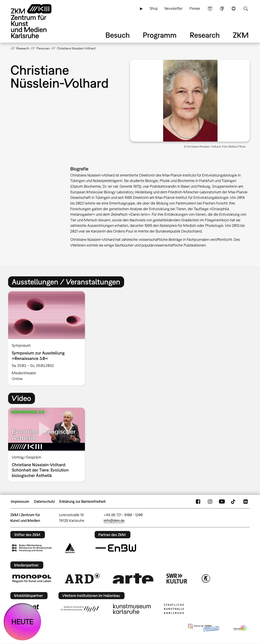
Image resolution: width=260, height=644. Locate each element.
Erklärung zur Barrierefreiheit (82, 501)
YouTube (222, 502)
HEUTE (22, 622)
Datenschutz (44, 501)
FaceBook (198, 502)
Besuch (118, 35)
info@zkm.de (114, 521)
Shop (154, 8)
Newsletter (174, 8)
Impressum (20, 501)
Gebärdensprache (222, 9)
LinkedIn (246, 502)
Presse (195, 8)
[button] (190, 101)
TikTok (234, 502)
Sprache (234, 9)
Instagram (210, 502)
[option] (48, 338)
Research (205, 35)
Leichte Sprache (210, 9)
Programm (160, 35)
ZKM (241, 35)
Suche (246, 9)
